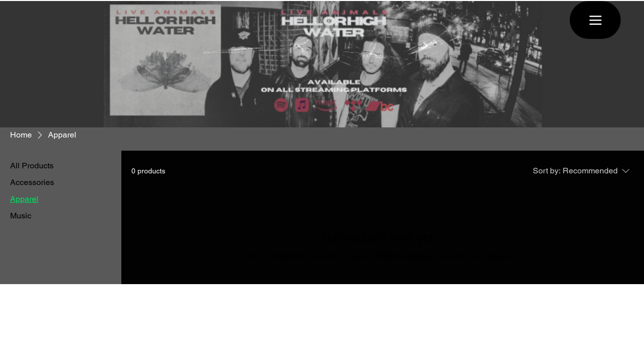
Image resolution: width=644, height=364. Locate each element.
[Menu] (595, 20)
